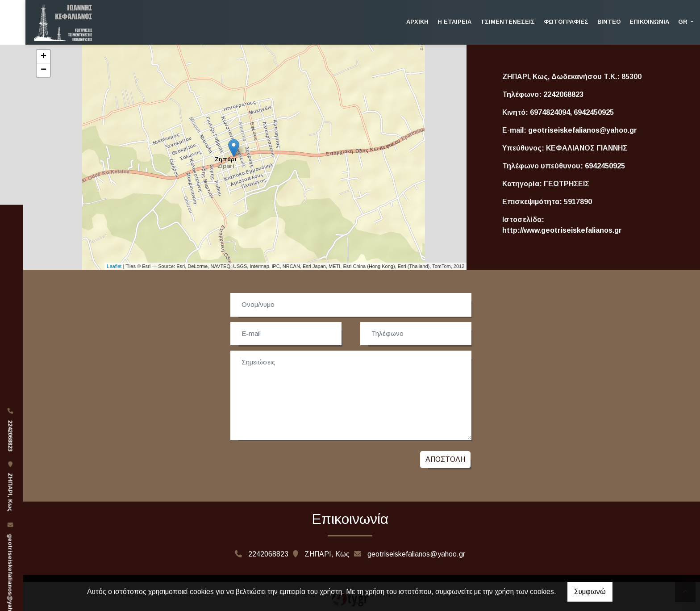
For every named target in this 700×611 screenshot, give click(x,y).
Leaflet (114, 266)
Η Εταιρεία (454, 22)
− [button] (44, 70)
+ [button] (44, 57)
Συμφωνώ (590, 592)
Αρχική (417, 22)
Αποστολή (445, 459)
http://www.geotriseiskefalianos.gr (562, 230)
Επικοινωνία (649, 22)
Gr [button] (684, 22)
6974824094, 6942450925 (572, 112)
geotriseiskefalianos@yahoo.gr (583, 130)
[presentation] (297, 462)
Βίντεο (609, 22)
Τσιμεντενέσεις (508, 22)
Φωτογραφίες (566, 22)
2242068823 (563, 94)
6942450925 (605, 166)
